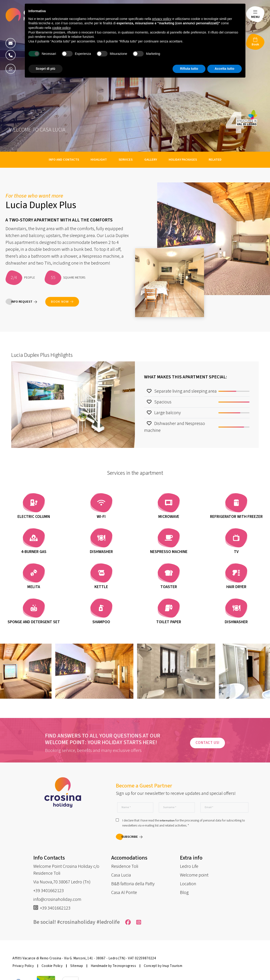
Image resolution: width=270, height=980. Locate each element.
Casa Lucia (121, 875)
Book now (62, 302)
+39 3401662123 (49, 891)
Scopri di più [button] (46, 69)
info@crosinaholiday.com (57, 899)
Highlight (99, 160)
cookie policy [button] (61, 28)
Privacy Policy (23, 966)
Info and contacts (64, 160)
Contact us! (207, 743)
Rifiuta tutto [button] (189, 69)
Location (188, 884)
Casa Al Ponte (124, 893)
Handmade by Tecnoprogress (113, 966)
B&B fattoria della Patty (133, 884)
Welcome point (194, 875)
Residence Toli (125, 866)
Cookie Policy (52, 966)
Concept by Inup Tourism (163, 966)
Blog (184, 893)
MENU (255, 17)
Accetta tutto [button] (225, 69)
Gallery (151, 160)
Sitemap (77, 966)
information (167, 821)
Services (126, 160)
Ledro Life (189, 866)
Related (215, 160)
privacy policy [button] (162, 19)
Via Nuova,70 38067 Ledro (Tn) (62, 882)
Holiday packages (183, 160)
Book (255, 44)
